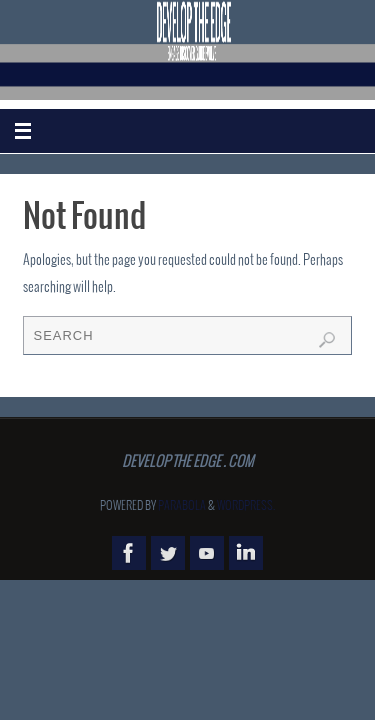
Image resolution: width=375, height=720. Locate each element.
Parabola (182, 506)
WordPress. (246, 506)
